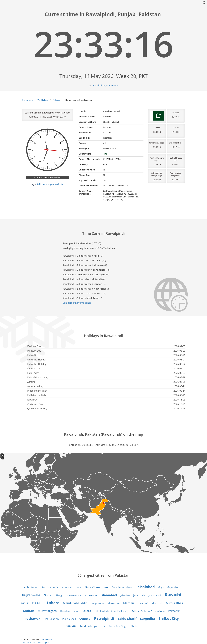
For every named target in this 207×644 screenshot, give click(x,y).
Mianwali (157, 603)
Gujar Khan (173, 587)
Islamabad (109, 595)
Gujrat (48, 595)
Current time (27, 100)
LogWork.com (46, 640)
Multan (29, 611)
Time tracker (27, 643)
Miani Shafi (143, 603)
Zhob (134, 626)
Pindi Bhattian (51, 619)
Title (103, 626)
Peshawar (32, 618)
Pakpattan (174, 611)
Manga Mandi (98, 603)
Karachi (173, 595)
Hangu (60, 595)
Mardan (129, 603)
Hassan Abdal (74, 595)
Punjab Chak (69, 619)
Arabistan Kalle (50, 587)
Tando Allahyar (89, 626)
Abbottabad (31, 587)
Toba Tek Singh (118, 626)
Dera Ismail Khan (122, 587)
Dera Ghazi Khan (96, 587)
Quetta (85, 618)
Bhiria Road (67, 587)
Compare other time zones (77, 303)
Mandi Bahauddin (75, 603)
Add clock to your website (105, 85)
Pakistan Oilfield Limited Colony (112, 611)
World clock (43, 100)
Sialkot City (169, 618)
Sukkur (71, 626)
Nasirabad (65, 611)
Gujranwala (31, 595)
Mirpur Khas (174, 603)
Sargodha (148, 618)
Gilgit (161, 587)
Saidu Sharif (127, 618)
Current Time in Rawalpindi (48, 178)
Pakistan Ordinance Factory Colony (148, 611)
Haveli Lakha (91, 595)
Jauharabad (155, 595)
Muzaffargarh (47, 611)
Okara (87, 611)
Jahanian (125, 595)
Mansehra (114, 603)
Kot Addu (38, 603)
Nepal (76, 611)
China (79, 587)
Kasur (24, 603)
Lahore (53, 603)
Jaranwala (139, 595)
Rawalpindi (104, 618)
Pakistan (57, 100)
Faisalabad (145, 587)
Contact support (42, 643)
